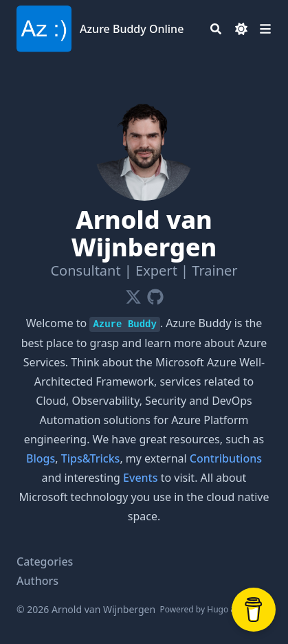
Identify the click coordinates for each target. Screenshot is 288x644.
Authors (37, 581)
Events (140, 478)
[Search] (216, 29)
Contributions (226, 458)
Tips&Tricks (91, 458)
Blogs (41, 458)
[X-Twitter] (133, 294)
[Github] (155, 294)
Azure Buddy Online (132, 29)
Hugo (218, 609)
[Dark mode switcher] (241, 29)
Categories (45, 562)
